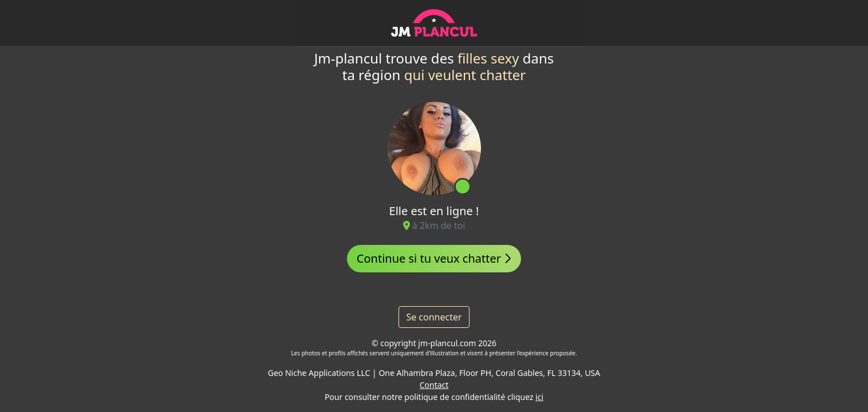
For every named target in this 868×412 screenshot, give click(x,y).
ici (539, 397)
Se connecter (434, 317)
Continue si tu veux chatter (434, 258)
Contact (434, 385)
